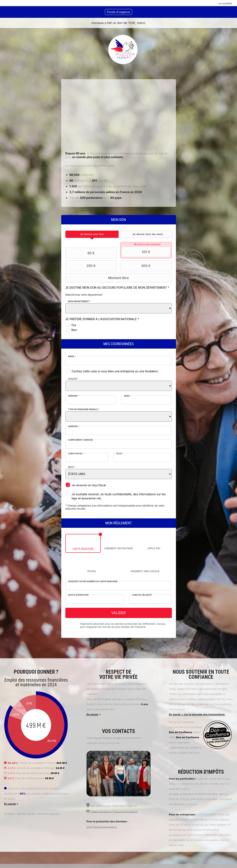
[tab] (92, 234)
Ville (120, 454)
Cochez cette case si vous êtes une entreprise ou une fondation (115, 371)
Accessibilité (225, 3)
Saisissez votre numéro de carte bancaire (93, 581)
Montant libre (98, 278)
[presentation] (92, 234)
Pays (72, 467)
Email (72, 356)
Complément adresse (81, 440)
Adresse (74, 426)
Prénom (74, 396)
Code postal (76, 454)
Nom (127, 396)
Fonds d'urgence (119, 12)
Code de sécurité (142, 595)
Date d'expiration (79, 595)
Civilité (74, 379)
